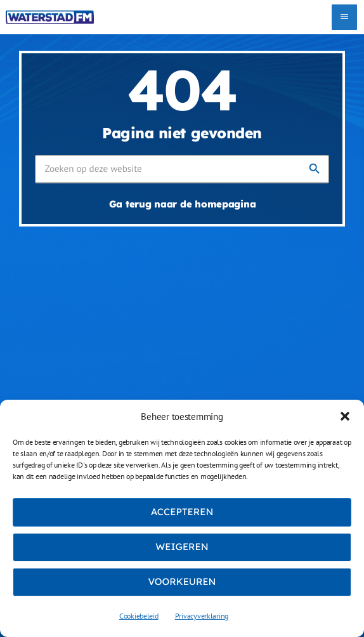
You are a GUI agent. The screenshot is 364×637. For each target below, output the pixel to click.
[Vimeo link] (50, 17)
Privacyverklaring (202, 616)
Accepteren (182, 512)
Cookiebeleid (139, 616)
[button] (345, 416)
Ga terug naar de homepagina (183, 204)
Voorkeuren (182, 581)
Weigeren (182, 547)
